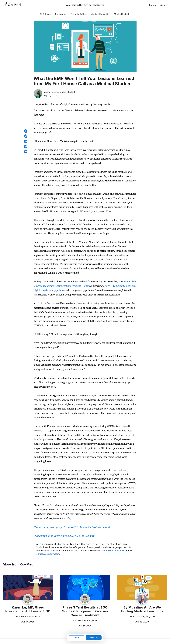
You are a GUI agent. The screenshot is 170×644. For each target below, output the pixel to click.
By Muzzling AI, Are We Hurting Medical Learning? (142, 609)
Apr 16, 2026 (133, 621)
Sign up (94, 638)
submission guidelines (113, 551)
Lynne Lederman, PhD (28, 617)
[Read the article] (28, 587)
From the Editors (79, 14)
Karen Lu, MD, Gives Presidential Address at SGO (28, 609)
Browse (153, 5)
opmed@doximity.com (48, 554)
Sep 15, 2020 (50, 95)
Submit (164, 5)
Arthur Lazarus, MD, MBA (142, 617)
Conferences (61, 14)
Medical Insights (122, 14)
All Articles (45, 14)
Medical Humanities (101, 14)
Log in (76, 638)
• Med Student (67, 92)
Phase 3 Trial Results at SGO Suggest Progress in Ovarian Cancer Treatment (85, 611)
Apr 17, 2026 (19, 621)
